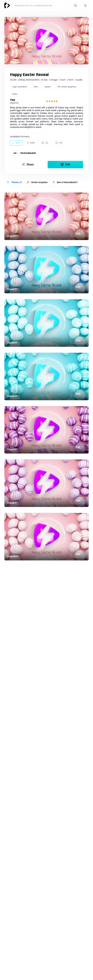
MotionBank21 (28, 153)
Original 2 (12, 557)
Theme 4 (12, 343)
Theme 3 (12, 396)
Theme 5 (12, 289)
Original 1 (12, 236)
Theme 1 (12, 503)
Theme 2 (12, 450)
